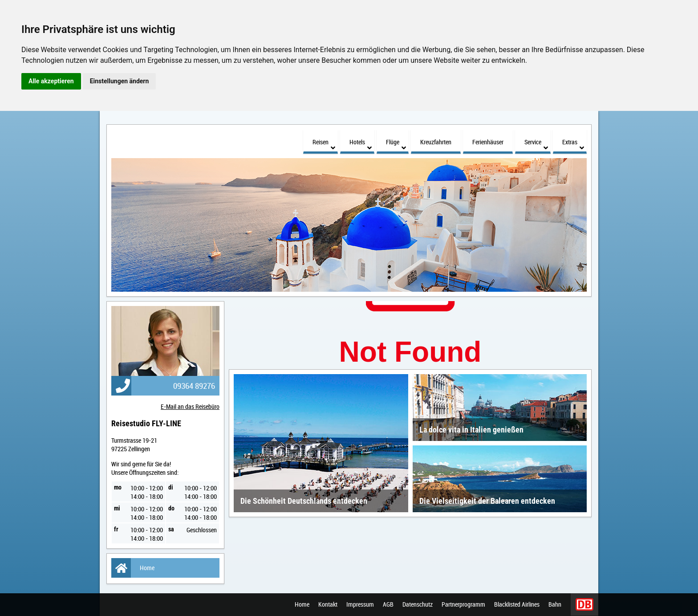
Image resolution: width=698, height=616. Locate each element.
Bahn (555, 605)
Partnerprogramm (463, 605)
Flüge (396, 145)
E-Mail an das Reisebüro (190, 406)
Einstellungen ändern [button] (120, 81)
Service (536, 145)
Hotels (361, 145)
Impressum (360, 605)
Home (133, 568)
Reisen (324, 145)
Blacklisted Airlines (517, 605)
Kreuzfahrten (436, 142)
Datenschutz (418, 605)
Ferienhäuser (488, 142)
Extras (573, 145)
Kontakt (328, 605)
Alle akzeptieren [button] (51, 81)
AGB (388, 605)
